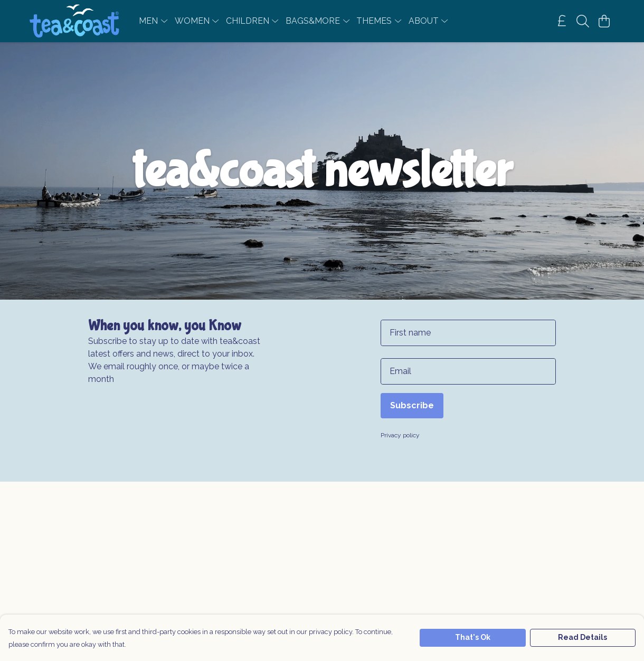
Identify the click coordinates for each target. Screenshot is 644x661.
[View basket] (604, 21)
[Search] (583, 21)
